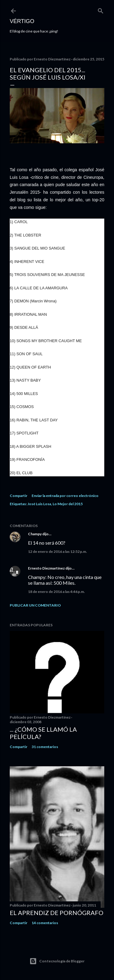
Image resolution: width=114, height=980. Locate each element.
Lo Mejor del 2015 (68, 504)
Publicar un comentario (35, 605)
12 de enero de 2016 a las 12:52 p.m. (57, 551)
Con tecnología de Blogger (57, 961)
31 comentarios (45, 747)
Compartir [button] (19, 496)
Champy (35, 534)
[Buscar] (101, 10)
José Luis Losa (39, 504)
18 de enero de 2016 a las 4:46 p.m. (56, 592)
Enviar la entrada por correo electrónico (65, 496)
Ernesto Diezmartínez (46, 568)
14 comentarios (45, 923)
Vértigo (22, 21)
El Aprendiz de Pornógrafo (57, 913)
